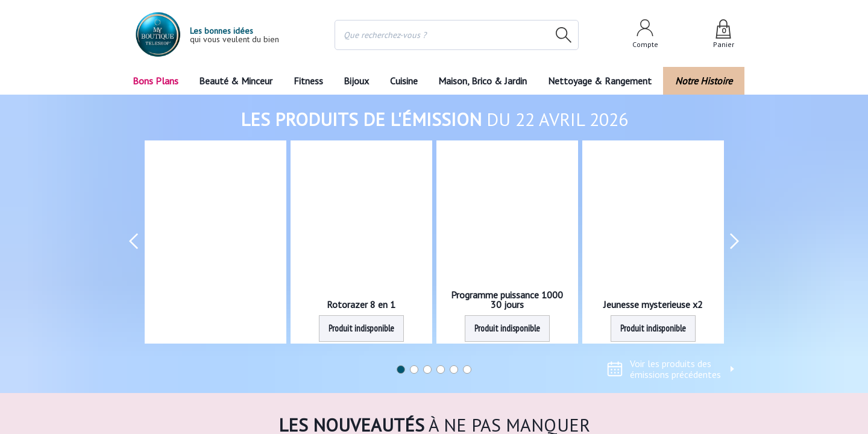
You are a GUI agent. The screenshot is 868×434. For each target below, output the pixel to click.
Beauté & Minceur (236, 81)
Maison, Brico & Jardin (485, 81)
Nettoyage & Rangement (603, 81)
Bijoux (356, 81)
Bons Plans (155, 81)
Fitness (307, 81)
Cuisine (404, 81)
